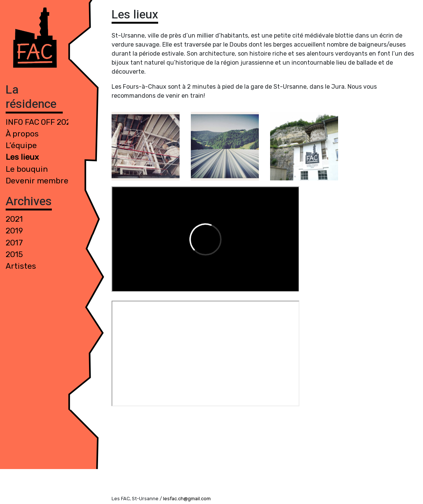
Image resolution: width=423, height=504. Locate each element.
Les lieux (22, 157)
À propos (22, 134)
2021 (14, 219)
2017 (14, 243)
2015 (14, 254)
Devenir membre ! (39, 181)
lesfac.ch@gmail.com (187, 499)
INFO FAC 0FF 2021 (40, 122)
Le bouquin (27, 169)
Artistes (21, 266)
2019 (14, 231)
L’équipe (21, 145)
